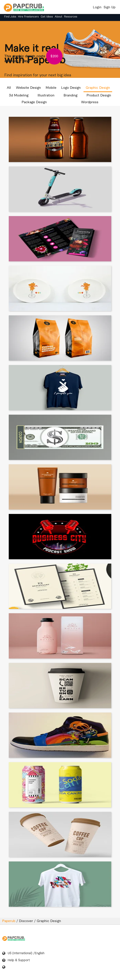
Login (97, 7)
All (9, 88)
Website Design (28, 88)
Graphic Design (98, 88)
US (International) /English (26, 953)
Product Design (99, 95)
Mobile (51, 88)
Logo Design (71, 88)
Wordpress (90, 102)
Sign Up (110, 7)
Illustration (46, 95)
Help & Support (19, 960)
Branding (70, 95)
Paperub (9, 921)
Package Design (34, 102)
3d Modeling (19, 95)
